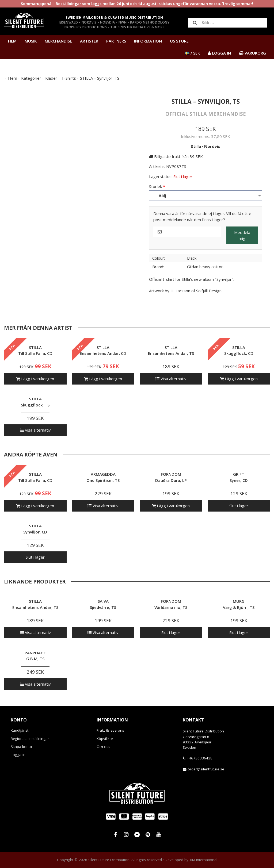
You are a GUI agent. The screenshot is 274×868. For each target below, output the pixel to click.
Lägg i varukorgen (35, 379)
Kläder (51, 78)
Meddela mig (242, 235)
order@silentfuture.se (206, 769)
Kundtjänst (20, 730)
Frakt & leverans (110, 730)
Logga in (18, 755)
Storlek (155, 186)
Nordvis (212, 146)
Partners (116, 41)
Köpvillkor (105, 739)
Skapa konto (21, 747)
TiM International (203, 860)
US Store (179, 41)
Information (148, 41)
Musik (31, 41)
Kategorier (31, 78)
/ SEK (193, 53)
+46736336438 (200, 758)
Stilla (196, 146)
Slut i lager (239, 506)
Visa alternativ (171, 379)
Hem (12, 41)
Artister (89, 41)
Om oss (103, 747)
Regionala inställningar (30, 739)
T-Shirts (69, 78)
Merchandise (58, 41)
